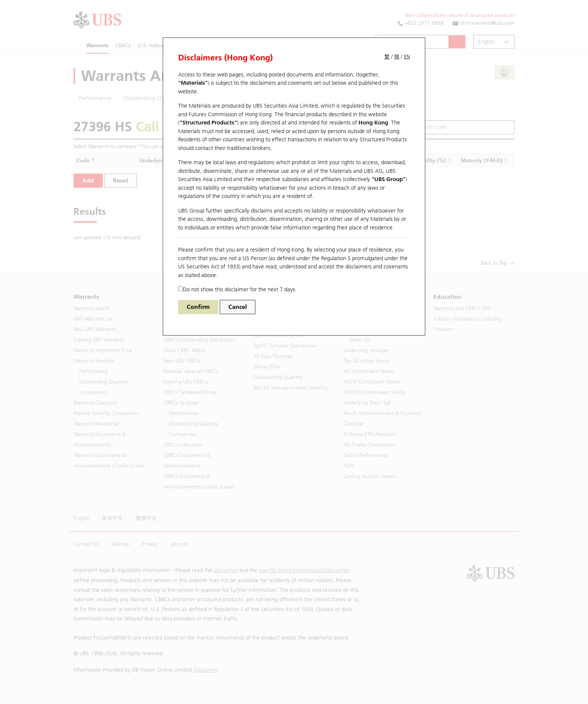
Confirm (198, 307)
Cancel (238, 307)
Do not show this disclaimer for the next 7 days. (237, 289)
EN (407, 57)
